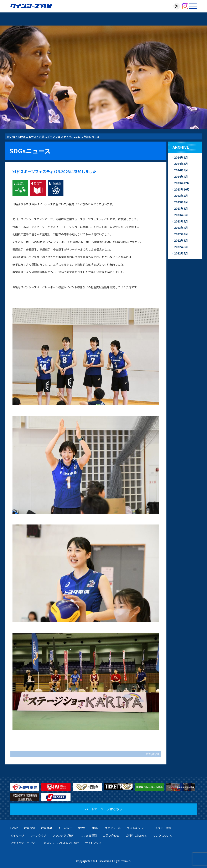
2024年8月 (181, 157)
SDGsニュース (27, 136)
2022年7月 (181, 240)
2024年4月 (181, 177)
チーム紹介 (65, 828)
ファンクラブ (38, 836)
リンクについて (163, 836)
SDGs (95, 828)
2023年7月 (181, 208)
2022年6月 (181, 247)
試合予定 (30, 828)
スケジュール (113, 828)
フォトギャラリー (138, 828)
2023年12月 (182, 183)
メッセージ (17, 836)
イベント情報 (163, 828)
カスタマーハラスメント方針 (61, 843)
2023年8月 (181, 202)
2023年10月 (182, 189)
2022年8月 (181, 234)
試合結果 (47, 828)
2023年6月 (181, 215)
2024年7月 (181, 164)
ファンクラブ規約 (63, 836)
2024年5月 (181, 170)
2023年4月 (181, 228)
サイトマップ (93, 843)
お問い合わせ (111, 836)
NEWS (82, 828)
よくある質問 (89, 836)
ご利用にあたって (136, 836)
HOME (11, 136)
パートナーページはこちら (104, 809)
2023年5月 (181, 221)
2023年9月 (181, 196)
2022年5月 (181, 253)
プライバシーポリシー (24, 843)
